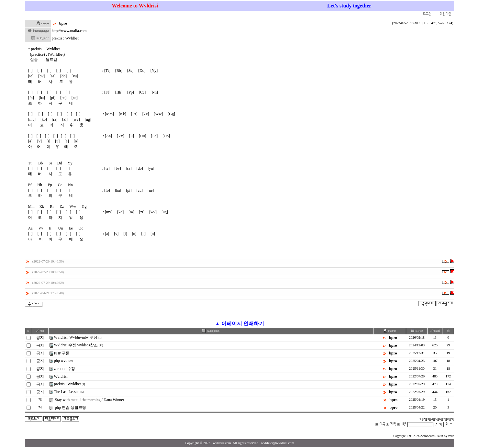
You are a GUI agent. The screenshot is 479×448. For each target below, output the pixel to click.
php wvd (61, 361)
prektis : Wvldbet (67, 384)
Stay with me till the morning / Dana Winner (90, 400)
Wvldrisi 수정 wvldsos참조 (76, 345)
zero (451, 436)
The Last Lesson (67, 392)
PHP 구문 (62, 353)
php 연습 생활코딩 (71, 408)
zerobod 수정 (65, 369)
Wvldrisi (61, 376)
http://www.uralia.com (69, 31)
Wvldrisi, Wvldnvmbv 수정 (76, 337)
